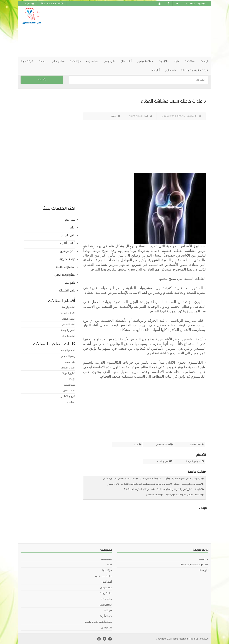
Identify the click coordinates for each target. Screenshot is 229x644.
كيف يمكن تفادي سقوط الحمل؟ (187, 478)
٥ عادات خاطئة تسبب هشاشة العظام (173, 101)
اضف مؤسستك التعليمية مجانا (194, 565)
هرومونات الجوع (67, 396)
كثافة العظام (196, 445)
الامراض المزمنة (194, 461)
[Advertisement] (135, 31)
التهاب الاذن (69, 390)
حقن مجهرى (68, 251)
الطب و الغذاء (163, 461)
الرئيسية (205, 61)
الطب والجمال (69, 336)
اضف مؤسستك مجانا (52, 4)
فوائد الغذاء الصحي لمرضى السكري (119, 478)
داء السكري (112, 484)
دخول (29, 4)
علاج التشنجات (67, 290)
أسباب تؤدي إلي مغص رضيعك (188, 484)
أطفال (71, 227)
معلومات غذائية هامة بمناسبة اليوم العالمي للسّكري (146, 484)
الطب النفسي (69, 324)
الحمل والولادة (68, 330)
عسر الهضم (69, 385)
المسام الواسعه (67, 350)
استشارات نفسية (66, 267)
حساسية (71, 402)
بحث (42, 79)
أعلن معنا (155, 70)
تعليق (116, 116)
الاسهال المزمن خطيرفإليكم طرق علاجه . (183, 495)
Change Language (195, 4)
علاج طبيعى (68, 235)
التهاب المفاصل (68, 368)
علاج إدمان (69, 283)
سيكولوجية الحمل (65, 275)
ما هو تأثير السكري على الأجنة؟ (138, 489)
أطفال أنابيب (68, 243)
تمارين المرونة (68, 373)
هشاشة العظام (163, 445)
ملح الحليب (70, 362)
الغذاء (137, 445)
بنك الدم (70, 220)
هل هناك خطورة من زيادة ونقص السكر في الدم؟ (179, 489)
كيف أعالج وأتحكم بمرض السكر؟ (154, 478)
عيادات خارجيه (67, 259)
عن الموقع (203, 559)
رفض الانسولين (68, 356)
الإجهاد (72, 379)
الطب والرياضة (68, 307)
